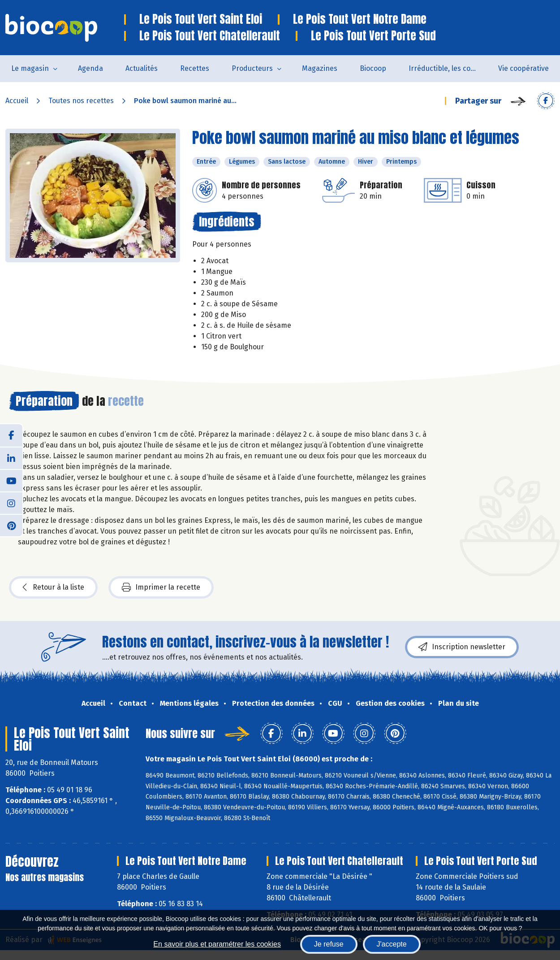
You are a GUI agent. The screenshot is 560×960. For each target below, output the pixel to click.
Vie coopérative (523, 68)
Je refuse (329, 944)
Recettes (195, 68)
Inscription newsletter (462, 647)
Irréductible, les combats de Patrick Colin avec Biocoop (448, 68)
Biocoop (373, 68)
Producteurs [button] (252, 68)
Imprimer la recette (161, 587)
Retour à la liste (53, 587)
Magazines (320, 68)
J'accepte (392, 944)
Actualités (142, 68)
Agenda (90, 68)
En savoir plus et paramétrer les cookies (217, 944)
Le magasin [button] (30, 68)
